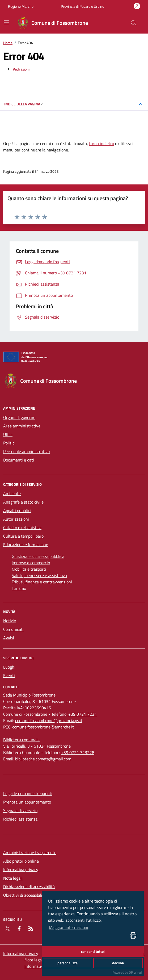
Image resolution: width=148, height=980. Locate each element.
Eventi (9, 676)
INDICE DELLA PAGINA (24, 104)
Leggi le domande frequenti (28, 793)
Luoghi (9, 667)
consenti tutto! (93, 952)
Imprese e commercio (31, 563)
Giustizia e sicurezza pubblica (38, 556)
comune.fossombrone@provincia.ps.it (49, 720)
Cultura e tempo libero (23, 536)
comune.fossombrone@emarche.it (43, 727)
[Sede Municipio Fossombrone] (29, 695)
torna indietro (102, 143)
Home (8, 43)
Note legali (13, 878)
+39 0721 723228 (78, 752)
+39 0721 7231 (83, 714)
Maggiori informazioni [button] (69, 927)
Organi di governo (19, 417)
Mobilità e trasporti (29, 569)
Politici (9, 443)
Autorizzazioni (16, 519)
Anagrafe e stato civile (23, 502)
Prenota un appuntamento (27, 802)
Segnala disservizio (20, 810)
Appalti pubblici (17, 510)
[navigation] (6, 22)
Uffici (8, 434)
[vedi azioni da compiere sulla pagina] (17, 69)
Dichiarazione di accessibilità (29, 887)
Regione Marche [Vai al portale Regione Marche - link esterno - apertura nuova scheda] (21, 6)
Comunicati (13, 629)
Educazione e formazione (26, 545)
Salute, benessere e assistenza (39, 575)
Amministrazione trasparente (30, 853)
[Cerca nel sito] (134, 23)
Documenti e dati (19, 460)
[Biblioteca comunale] (21, 740)
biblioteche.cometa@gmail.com (43, 759)
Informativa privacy (21, 870)
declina (118, 963)
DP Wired (135, 972)
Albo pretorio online (21, 861)
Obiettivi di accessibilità (25, 895)
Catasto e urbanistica (22, 528)
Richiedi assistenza (20, 819)
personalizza (67, 963)
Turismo (19, 588)
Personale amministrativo (26, 451)
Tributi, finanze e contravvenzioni (42, 582)
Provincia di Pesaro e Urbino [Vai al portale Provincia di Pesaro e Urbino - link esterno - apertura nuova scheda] (83, 6)
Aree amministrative (22, 426)
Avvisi (9, 638)
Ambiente (12, 493)
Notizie (10, 621)
